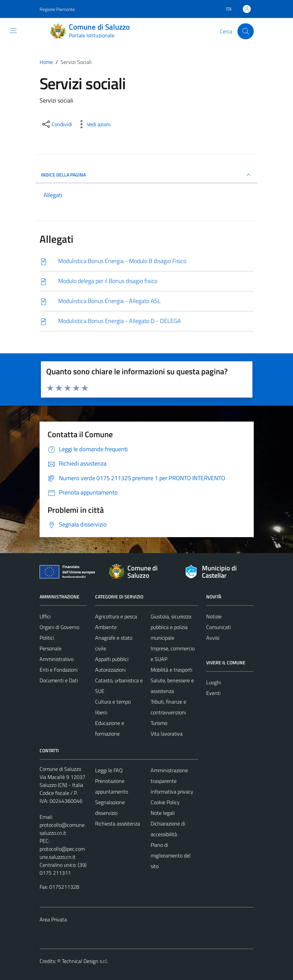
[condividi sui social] (57, 124)
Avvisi (213, 638)
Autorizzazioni (110, 670)
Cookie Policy (165, 802)
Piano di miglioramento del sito (171, 855)
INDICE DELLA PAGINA (147, 175)
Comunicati (219, 627)
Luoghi (214, 682)
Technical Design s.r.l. (85, 961)
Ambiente (106, 627)
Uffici (45, 616)
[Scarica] (147, 261)
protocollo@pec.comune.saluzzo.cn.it (62, 853)
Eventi (213, 693)
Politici (47, 638)
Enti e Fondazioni (59, 670)
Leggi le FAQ (109, 770)
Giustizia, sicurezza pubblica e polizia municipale (171, 627)
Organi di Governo (59, 627)
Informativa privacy (172, 792)
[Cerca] (245, 31)
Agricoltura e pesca (116, 616)
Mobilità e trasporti (171, 670)
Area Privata (53, 919)
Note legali (163, 813)
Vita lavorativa (167, 734)
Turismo (159, 723)
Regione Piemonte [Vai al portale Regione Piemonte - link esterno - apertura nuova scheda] (57, 9)
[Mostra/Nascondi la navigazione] (13, 31)
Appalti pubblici (112, 659)
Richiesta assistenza (118, 823)
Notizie (214, 616)
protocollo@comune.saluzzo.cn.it (63, 829)
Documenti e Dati (59, 680)
